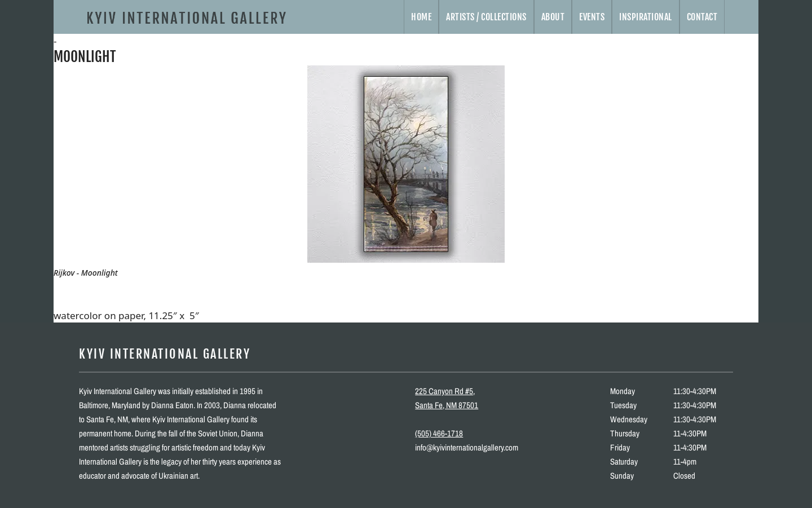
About (553, 17)
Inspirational (646, 17)
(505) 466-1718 (439, 433)
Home (421, 17)
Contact (702, 17)
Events (592, 17)
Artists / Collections (486, 17)
